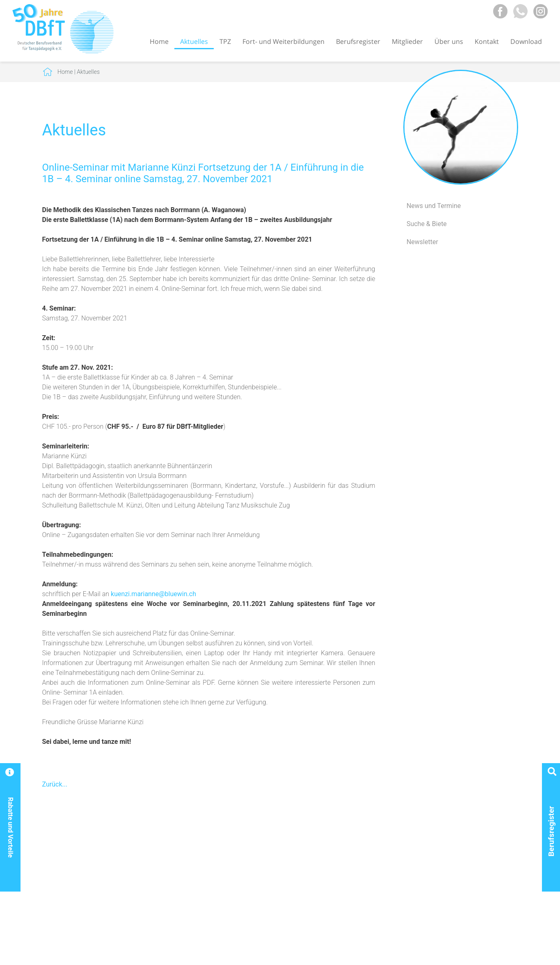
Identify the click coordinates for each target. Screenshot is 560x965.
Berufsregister (358, 41)
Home (159, 41)
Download (526, 41)
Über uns (449, 41)
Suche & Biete (427, 224)
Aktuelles (194, 41)
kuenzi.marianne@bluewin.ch (153, 594)
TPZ (225, 41)
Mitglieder (407, 41)
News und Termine (434, 206)
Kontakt (487, 41)
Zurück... (55, 784)
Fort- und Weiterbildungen (283, 41)
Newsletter (422, 242)
